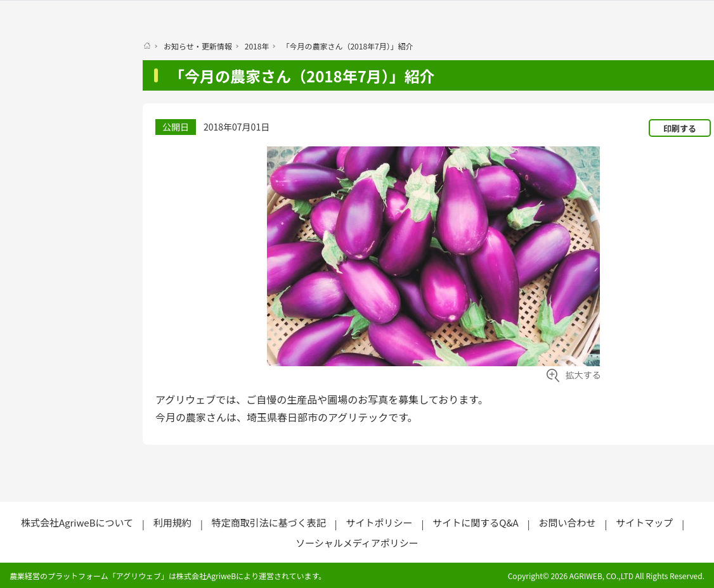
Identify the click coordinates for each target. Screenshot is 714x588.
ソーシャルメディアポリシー (357, 543)
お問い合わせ (567, 522)
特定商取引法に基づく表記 (269, 522)
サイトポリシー (379, 522)
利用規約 (172, 522)
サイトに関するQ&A (475, 522)
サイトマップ (644, 522)
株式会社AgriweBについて (77, 522)
